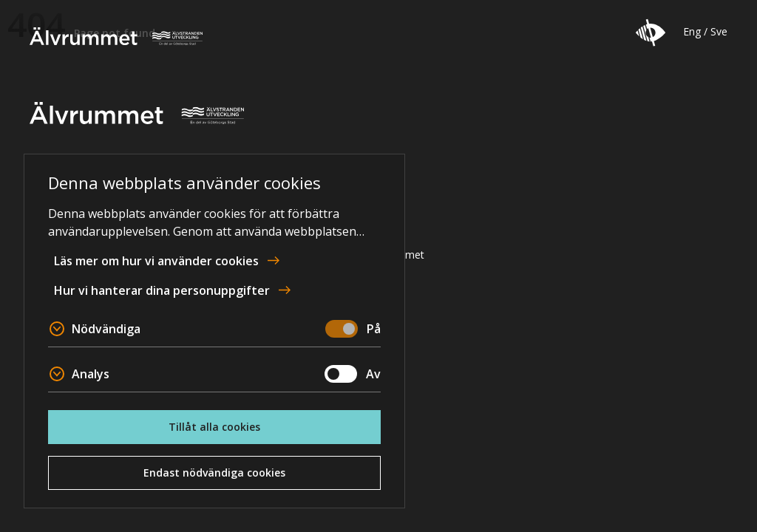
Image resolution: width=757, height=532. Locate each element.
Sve (719, 31)
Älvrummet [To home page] (116, 36)
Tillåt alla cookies (214, 427)
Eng (692, 31)
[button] (651, 33)
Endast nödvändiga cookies (214, 473)
